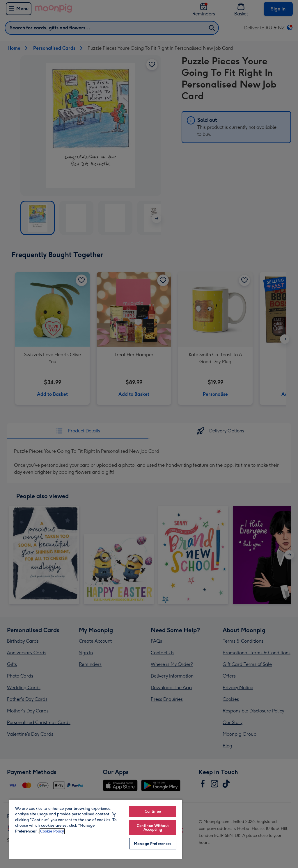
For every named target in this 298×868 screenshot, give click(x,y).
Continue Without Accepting (153, 828)
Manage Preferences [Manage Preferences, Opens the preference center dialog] (153, 844)
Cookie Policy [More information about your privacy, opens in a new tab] (52, 831)
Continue (153, 811)
